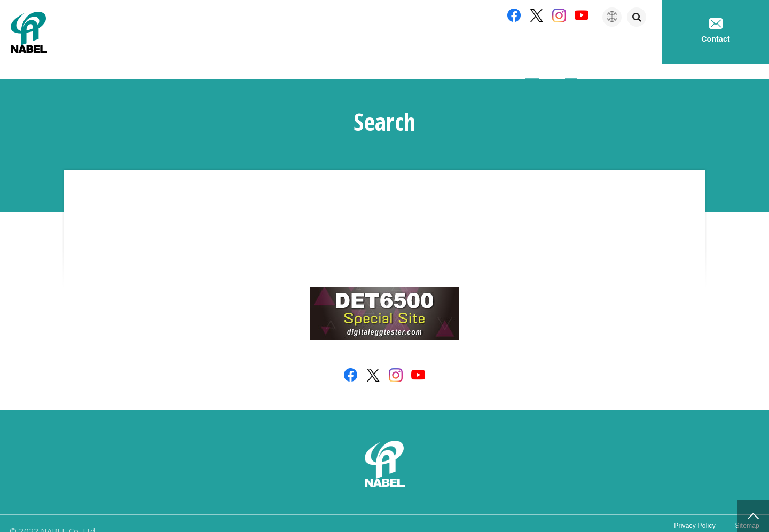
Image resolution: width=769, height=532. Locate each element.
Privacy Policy (684, 516)
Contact (716, 31)
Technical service (615, 48)
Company (473, 48)
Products (536, 48)
